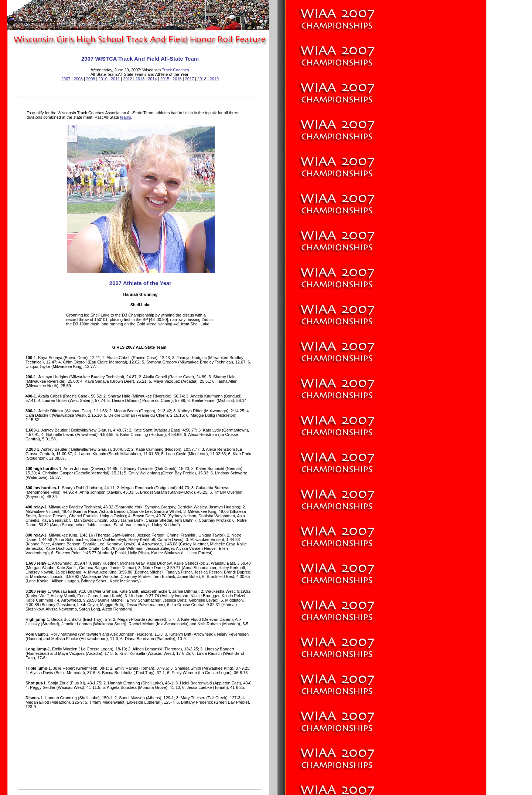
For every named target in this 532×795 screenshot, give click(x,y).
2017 (190, 79)
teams (126, 117)
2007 (66, 79)
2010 (103, 79)
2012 (127, 79)
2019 (214, 79)
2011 (115, 79)
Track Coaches (175, 70)
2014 (152, 79)
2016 (177, 79)
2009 (91, 79)
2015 (165, 79)
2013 (140, 79)
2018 (201, 79)
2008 (78, 79)
